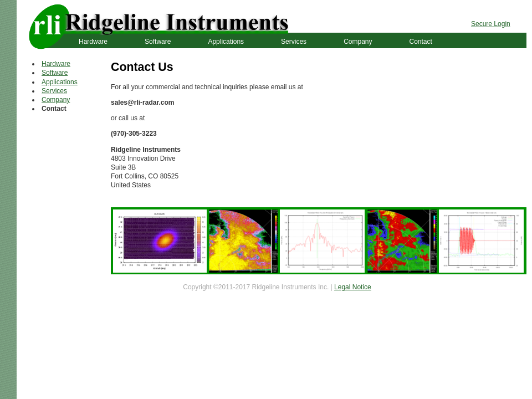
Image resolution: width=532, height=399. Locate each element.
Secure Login (491, 24)
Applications (226, 42)
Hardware (93, 42)
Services (294, 42)
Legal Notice (353, 287)
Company (358, 42)
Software (158, 42)
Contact (420, 42)
